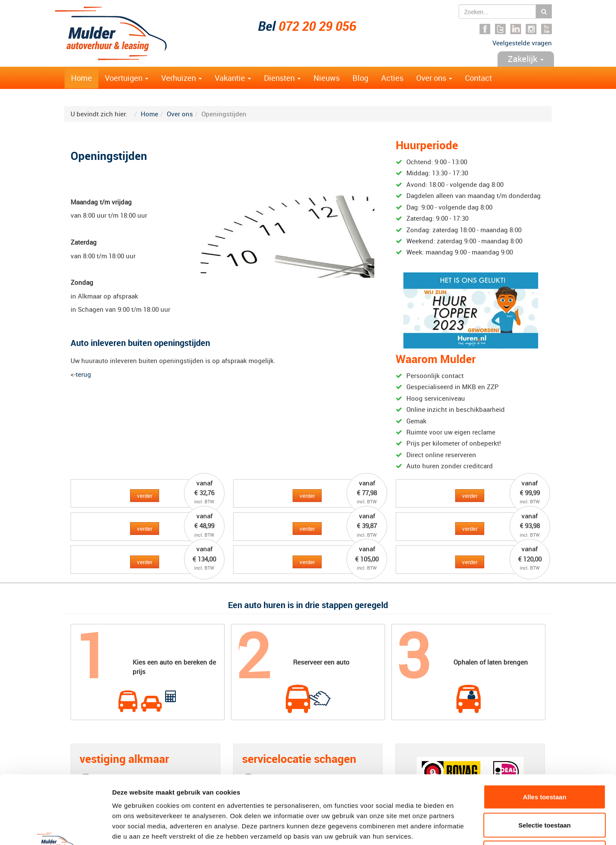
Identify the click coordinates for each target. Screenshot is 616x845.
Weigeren (544, 789)
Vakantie (233, 78)
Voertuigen (127, 78)
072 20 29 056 (317, 26)
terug (83, 374)
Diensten (282, 78)
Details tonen (462, 828)
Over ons (434, 78)
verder (145, 496)
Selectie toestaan (545, 761)
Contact (478, 78)
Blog (360, 78)
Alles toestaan (545, 733)
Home (81, 78)
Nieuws (327, 78)
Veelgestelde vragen (522, 43)
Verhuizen (182, 78)
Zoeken (544, 11)
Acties (392, 78)
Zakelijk (526, 59)
